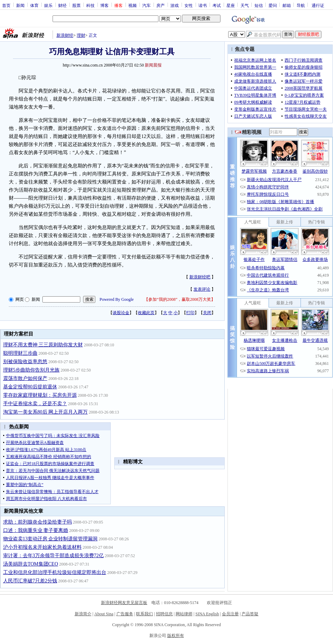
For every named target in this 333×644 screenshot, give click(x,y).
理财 (81, 35)
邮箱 (287, 5)
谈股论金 (121, 313)
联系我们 (144, 614)
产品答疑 (250, 614)
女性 (189, 5)
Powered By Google (117, 299)
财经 (62, 5)
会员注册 (230, 614)
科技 (90, 5)
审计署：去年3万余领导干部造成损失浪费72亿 (53, 556)
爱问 (273, 5)
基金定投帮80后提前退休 (30, 387)
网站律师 (184, 614)
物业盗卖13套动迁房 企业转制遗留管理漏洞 (50, 539)
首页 (6, 5)
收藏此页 (146, 313)
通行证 (318, 5)
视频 (132, 5)
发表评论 (202, 289)
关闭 (207, 313)
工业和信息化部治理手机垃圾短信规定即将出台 (55, 572)
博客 (104, 5)
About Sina (104, 614)
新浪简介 (83, 614)
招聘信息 (164, 614)
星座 (231, 5)
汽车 (147, 5)
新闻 (20, 5)
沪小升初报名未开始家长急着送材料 (42, 547)
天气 (245, 5)
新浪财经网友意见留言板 (124, 603)
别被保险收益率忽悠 (25, 362)
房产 (161, 5)
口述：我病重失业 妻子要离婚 (36, 530)
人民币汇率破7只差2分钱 (30, 581)
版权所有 (176, 636)
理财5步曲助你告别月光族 (31, 370)
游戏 (175, 5)
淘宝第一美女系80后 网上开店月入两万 (46, 412)
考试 (217, 5)
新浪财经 (65, 35)
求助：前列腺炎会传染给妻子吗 (38, 522)
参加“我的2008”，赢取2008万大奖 (180, 299)
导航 (301, 5)
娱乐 (48, 5)
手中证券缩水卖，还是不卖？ (35, 404)
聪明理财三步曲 (20, 353)
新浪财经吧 (200, 277)
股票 (76, 5)
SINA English (207, 614)
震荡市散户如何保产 (25, 378)
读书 (203, 5)
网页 (20, 299)
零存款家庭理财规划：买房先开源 (40, 395)
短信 (259, 5)
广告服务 (125, 614)
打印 (190, 313)
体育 (34, 5)
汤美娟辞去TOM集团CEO (31, 564)
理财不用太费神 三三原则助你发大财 (43, 345)
